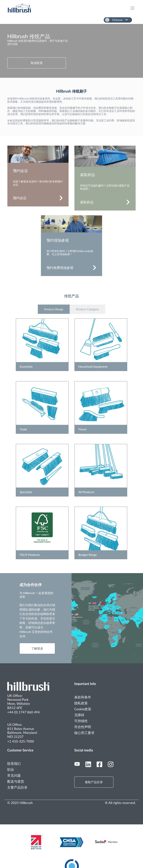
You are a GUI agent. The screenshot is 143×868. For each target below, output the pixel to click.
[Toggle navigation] (134, 8)
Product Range (54, 309)
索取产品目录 (94, 782)
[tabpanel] (71, 51)
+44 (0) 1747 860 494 (23, 712)
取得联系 (37, 63)
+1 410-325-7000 (21, 741)
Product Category (87, 309)
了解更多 (37, 648)
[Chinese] (118, 20)
